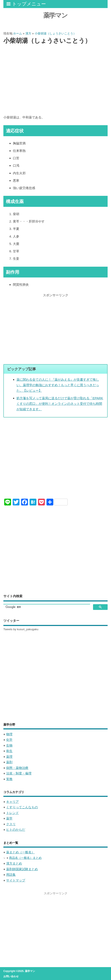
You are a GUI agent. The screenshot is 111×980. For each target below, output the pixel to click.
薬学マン (55, 15)
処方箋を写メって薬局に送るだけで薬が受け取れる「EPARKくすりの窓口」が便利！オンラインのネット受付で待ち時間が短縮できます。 (60, 404)
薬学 (9, 818)
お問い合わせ (11, 976)
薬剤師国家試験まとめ (22, 869)
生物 (9, 745)
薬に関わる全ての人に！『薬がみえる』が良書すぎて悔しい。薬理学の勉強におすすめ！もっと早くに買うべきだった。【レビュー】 (58, 385)
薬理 (9, 757)
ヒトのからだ (16, 830)
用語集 (11, 875)
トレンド (12, 813)
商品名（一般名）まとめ (25, 858)
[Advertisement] (56, 80)
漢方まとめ (14, 863)
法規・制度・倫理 (19, 773)
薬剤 (9, 762)
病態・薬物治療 (17, 768)
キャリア (12, 802)
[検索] (46, 607)
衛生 (9, 751)
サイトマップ (16, 880)
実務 (9, 779)
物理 (9, 734)
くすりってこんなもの (22, 807)
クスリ (11, 824)
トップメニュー (26, 4)
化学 (9, 740)
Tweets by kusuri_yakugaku (21, 629)
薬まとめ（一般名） (20, 852)
